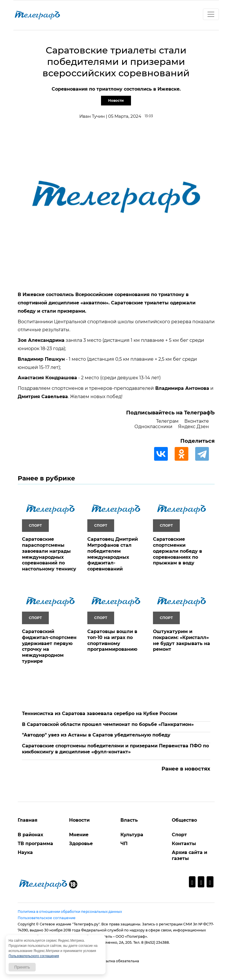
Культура (132, 835)
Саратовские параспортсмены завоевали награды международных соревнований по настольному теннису (49, 554)
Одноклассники (153, 427)
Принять (22, 967)
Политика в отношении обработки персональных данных (70, 912)
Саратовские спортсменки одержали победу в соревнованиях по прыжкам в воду (177, 551)
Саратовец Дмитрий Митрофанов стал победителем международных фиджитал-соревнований (113, 554)
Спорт (179, 835)
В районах (30, 835)
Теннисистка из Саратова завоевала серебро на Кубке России (100, 713)
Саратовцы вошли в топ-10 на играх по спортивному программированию (112, 640)
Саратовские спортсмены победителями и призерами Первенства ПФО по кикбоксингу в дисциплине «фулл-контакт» (115, 749)
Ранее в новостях (186, 769)
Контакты (184, 844)
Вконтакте (197, 421)
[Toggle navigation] (211, 14)
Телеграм (167, 421)
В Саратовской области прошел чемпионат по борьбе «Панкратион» (108, 724)
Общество (184, 820)
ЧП (124, 844)
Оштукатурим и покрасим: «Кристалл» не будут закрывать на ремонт (181, 640)
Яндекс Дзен (193, 427)
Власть (129, 820)
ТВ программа (35, 844)
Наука (25, 852)
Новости (116, 100)
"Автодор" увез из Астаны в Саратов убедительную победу (96, 735)
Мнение (79, 835)
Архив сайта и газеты (189, 855)
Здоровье (81, 844)
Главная (28, 820)
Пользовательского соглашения (34, 956)
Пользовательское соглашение (47, 918)
